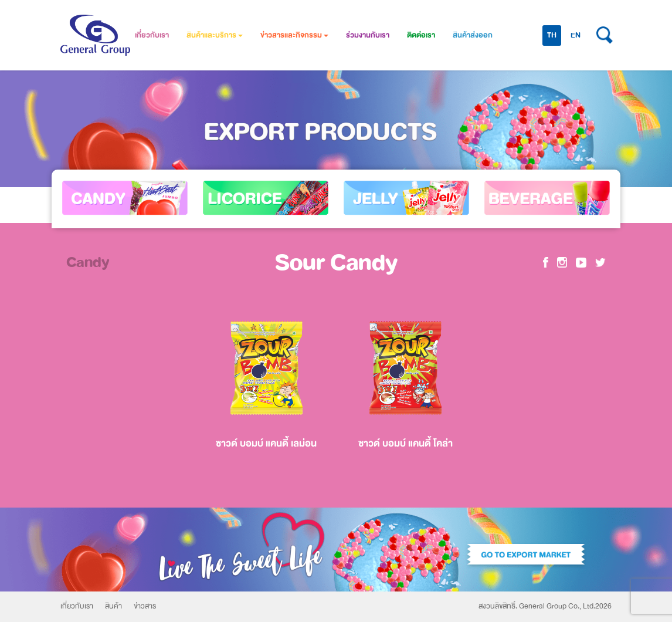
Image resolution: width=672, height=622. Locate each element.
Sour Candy (336, 262)
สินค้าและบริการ (215, 35)
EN (576, 35)
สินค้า (113, 606)
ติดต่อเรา (421, 35)
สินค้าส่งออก (473, 35)
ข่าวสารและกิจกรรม (294, 35)
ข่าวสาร (145, 606)
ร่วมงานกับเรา (368, 35)
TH (552, 35)
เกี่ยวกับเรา (152, 35)
